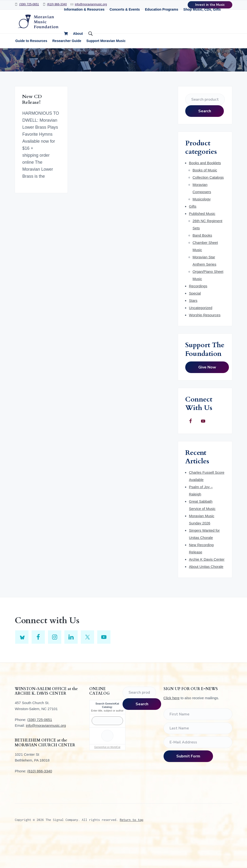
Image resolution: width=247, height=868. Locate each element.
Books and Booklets (205, 195)
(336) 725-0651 (29, 4)
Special (195, 325)
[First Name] (198, 747)
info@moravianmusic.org (46, 758)
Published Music (202, 246)
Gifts (193, 238)
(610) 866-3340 (57, 4)
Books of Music (205, 202)
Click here (172, 730)
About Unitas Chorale (206, 599)
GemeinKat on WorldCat (107, 779)
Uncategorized (201, 340)
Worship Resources (205, 347)
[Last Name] (198, 761)
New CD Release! (32, 132)
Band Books (202, 267)
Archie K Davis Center (207, 591)
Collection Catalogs (208, 209)
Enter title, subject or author (107, 743)
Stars (193, 333)
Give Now (207, 399)
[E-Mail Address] (198, 775)
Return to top (131, 852)
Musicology (202, 231)
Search (205, 143)
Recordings (198, 318)
